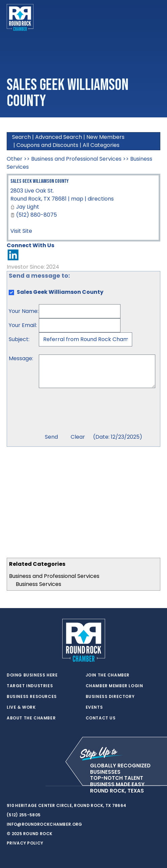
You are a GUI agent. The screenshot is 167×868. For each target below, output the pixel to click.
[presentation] (90, 412)
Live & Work (21, 707)
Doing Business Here (32, 675)
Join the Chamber (108, 675)
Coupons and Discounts (47, 145)
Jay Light (28, 207)
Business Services (38, 584)
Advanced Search (59, 137)
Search (21, 137)
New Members (105, 137)
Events (94, 707)
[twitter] (10, 786)
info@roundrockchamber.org (45, 824)
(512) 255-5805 (24, 815)
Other (15, 159)
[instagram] (37, 786)
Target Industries (30, 686)
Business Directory (110, 697)
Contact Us (101, 718)
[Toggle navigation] (155, 17)
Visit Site (21, 231)
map (77, 199)
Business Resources (32, 697)
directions (101, 199)
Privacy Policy (25, 843)
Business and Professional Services (54, 576)
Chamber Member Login (114, 686)
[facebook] (23, 786)
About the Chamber (31, 718)
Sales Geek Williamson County (39, 181)
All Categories (101, 145)
